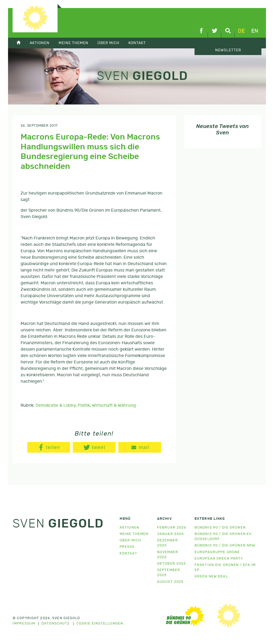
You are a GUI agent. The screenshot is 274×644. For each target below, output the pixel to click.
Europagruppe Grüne (217, 552)
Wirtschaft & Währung (114, 405)
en (255, 31)
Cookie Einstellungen (100, 624)
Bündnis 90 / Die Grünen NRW (225, 546)
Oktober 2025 (172, 564)
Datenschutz (56, 624)
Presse (127, 547)
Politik (84, 405)
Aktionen (40, 43)
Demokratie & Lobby (56, 405)
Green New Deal (211, 577)
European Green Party (219, 559)
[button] (49, 447)
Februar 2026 (172, 528)
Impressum (24, 624)
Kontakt (137, 43)
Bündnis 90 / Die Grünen (220, 528)
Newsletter (228, 50)
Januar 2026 (170, 534)
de (241, 31)
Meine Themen (73, 43)
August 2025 (170, 582)
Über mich (108, 43)
